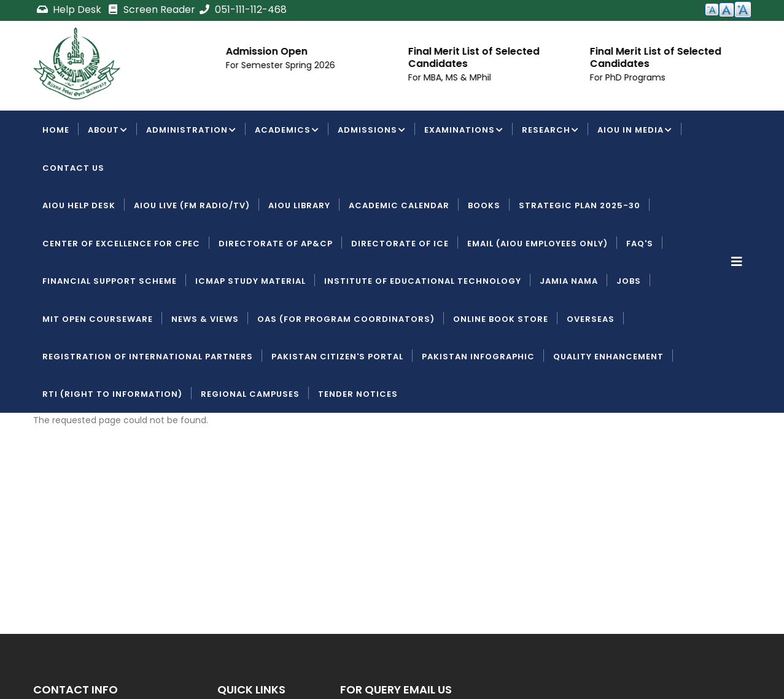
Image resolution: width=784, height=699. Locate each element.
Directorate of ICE (400, 244)
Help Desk (70, 10)
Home (56, 130)
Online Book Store (501, 319)
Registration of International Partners (148, 357)
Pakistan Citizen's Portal (337, 357)
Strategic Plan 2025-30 (580, 205)
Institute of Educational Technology (423, 281)
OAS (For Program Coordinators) (346, 319)
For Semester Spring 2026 (303, 65)
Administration (191, 131)
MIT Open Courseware (98, 319)
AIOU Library (299, 205)
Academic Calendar (399, 205)
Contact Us (73, 168)
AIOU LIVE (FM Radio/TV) (192, 205)
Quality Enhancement (608, 357)
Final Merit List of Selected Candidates (496, 57)
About (108, 131)
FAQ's (640, 244)
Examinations (464, 131)
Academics (287, 131)
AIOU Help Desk (79, 205)
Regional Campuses (250, 394)
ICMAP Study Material (250, 281)
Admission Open (289, 51)
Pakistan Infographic (478, 357)
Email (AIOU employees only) (538, 244)
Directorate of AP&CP (276, 244)
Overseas (591, 319)
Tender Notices (358, 394)
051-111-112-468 (243, 10)
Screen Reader (151, 10)
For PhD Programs (650, 77)
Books (484, 205)
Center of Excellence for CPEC (121, 244)
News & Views (205, 319)
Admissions (372, 131)
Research (550, 131)
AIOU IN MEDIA (635, 131)
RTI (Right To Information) (112, 394)
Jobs (629, 281)
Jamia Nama (569, 281)
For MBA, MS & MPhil (472, 77)
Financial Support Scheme (110, 281)
